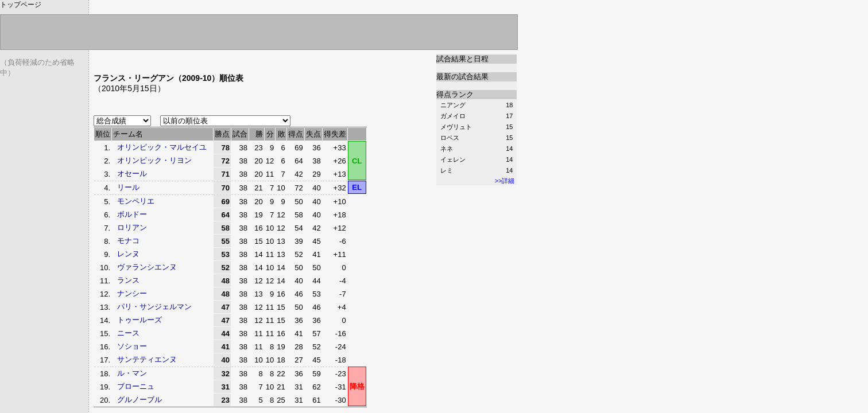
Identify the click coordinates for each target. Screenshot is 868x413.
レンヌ (128, 254)
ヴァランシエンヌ (147, 267)
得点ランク (455, 94)
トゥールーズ (139, 320)
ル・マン (132, 373)
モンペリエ (136, 201)
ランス (128, 280)
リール (128, 187)
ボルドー (132, 214)
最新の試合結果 (462, 77)
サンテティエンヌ (147, 359)
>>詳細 (505, 181)
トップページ (21, 5)
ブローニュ (136, 386)
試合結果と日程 (462, 59)
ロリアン (132, 227)
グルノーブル (139, 400)
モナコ (128, 241)
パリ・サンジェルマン (154, 307)
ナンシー (132, 293)
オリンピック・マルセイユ (162, 147)
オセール (132, 174)
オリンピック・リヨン (154, 160)
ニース (128, 333)
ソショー (132, 346)
